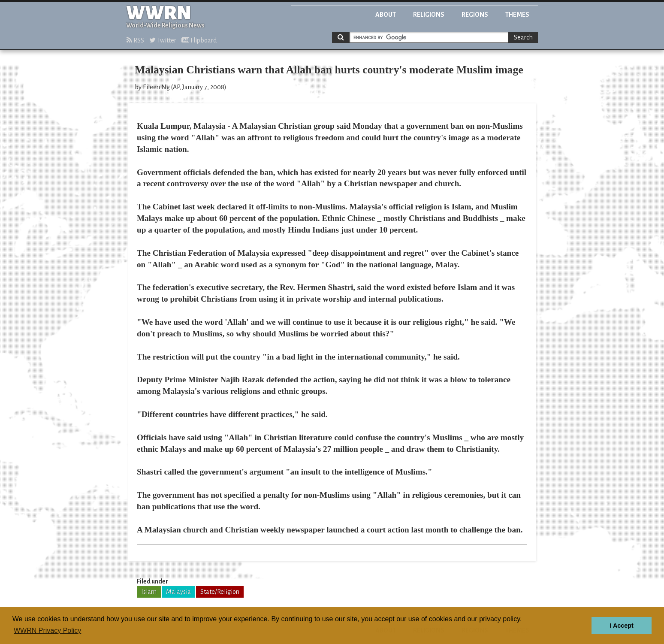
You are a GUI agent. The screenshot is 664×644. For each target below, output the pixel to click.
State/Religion (220, 592)
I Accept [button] (621, 626)
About (386, 15)
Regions (475, 15)
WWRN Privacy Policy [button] (47, 630)
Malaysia (178, 592)
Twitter (163, 40)
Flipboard (199, 40)
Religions (429, 15)
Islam (149, 592)
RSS (135, 40)
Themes (517, 15)
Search (523, 37)
